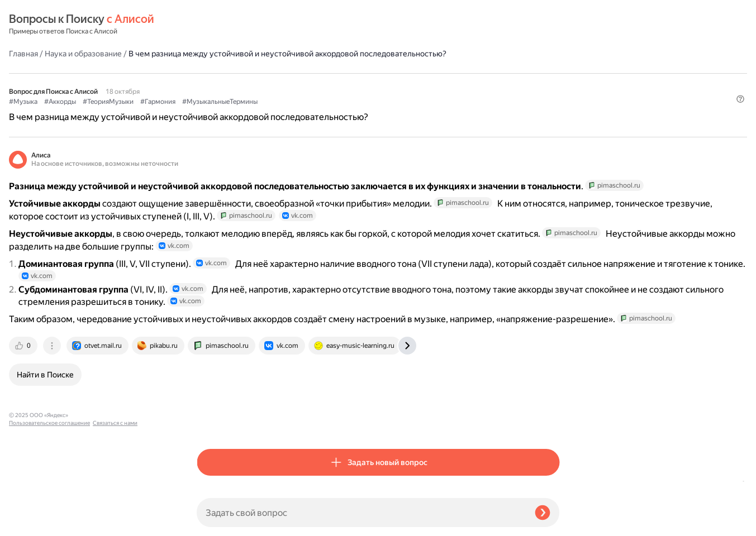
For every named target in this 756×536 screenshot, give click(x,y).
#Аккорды (248, 84)
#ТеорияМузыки (296, 84)
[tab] (212, 421)
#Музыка (211, 84)
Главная (211, 25)
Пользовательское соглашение (49, 515)
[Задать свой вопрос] (361, 513)
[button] (553, 103)
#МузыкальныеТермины (408, 84)
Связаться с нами (31, 523)
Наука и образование (271, 25)
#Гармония (346, 84)
